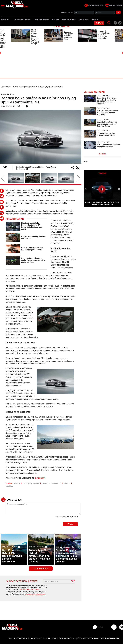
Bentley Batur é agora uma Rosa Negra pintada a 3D (32, 249)
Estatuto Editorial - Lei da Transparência (46, 638)
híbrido (67, 483)
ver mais (102, 154)
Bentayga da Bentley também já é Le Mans (33, 237)
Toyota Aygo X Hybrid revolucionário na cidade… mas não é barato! (39, 556)
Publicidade (99, 638)
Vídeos (95, 20)
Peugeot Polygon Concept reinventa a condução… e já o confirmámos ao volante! (67, 556)
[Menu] (3, 6)
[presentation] (56, 589)
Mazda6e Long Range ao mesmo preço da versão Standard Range (35, 37)
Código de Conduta (85, 638)
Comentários (14, 500)
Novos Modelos (23, 20)
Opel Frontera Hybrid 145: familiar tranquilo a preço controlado (12, 556)
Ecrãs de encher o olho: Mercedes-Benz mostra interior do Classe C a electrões (106, 101)
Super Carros (42, 20)
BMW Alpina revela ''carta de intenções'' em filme (108, 146)
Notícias (6, 20)
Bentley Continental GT (52, 483)
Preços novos (69, 20)
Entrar (99, 23)
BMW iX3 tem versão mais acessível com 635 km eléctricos (107, 113)
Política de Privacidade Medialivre (30, 589)
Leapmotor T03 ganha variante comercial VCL (69, 36)
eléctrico (9, 486)
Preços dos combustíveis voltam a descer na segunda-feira (104, 36)
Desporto (84, 20)
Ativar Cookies (112, 638)
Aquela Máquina (6, 87)
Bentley (17, 483)
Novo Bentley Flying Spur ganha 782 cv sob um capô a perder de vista (33, 260)
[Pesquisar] (109, 23)
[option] (25, 37)
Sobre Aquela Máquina (18, 638)
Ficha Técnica (70, 638)
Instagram (39, 478)
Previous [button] (7, 137)
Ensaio (55, 20)
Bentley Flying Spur (31, 483)
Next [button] (75, 137)
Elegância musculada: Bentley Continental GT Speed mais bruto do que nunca (31, 226)
